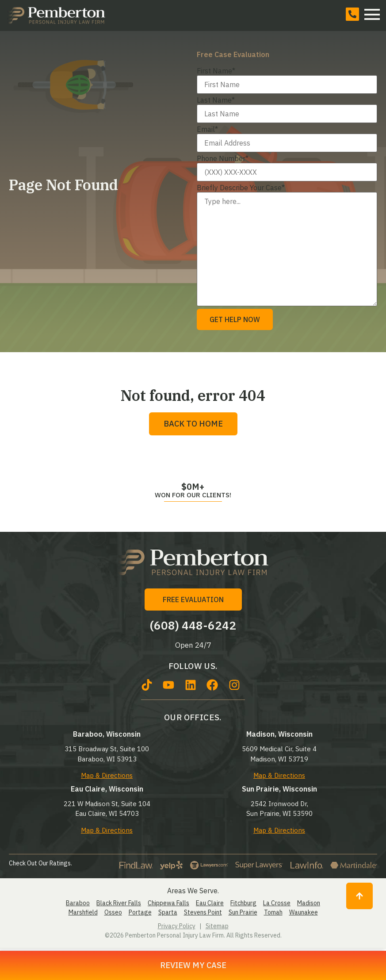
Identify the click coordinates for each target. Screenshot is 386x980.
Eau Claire (210, 903)
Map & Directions (107, 775)
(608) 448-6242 (193, 625)
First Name (216, 71)
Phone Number (223, 158)
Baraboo (78, 903)
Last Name (216, 100)
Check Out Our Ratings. (40, 863)
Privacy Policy (177, 926)
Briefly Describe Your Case (241, 188)
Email (207, 129)
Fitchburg (243, 903)
